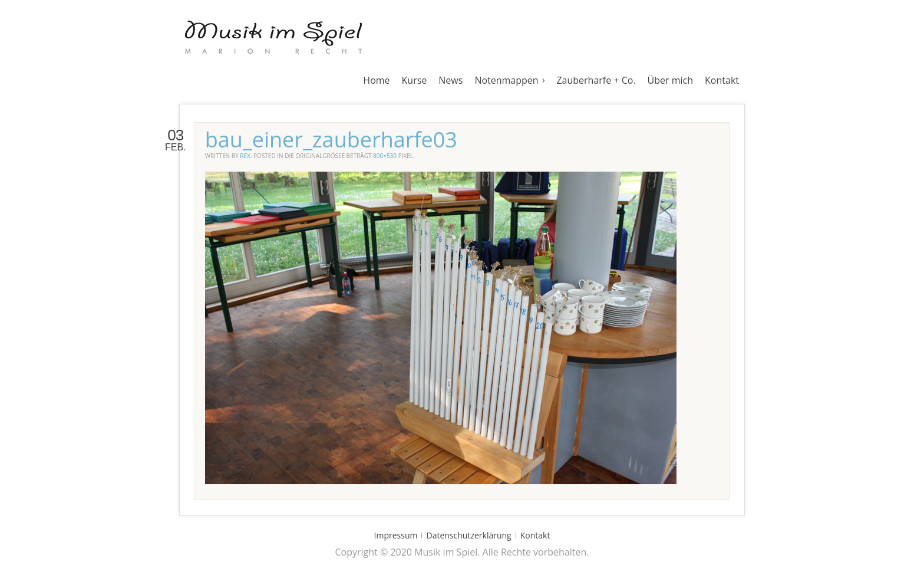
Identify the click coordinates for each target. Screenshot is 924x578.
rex (245, 156)
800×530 (385, 156)
